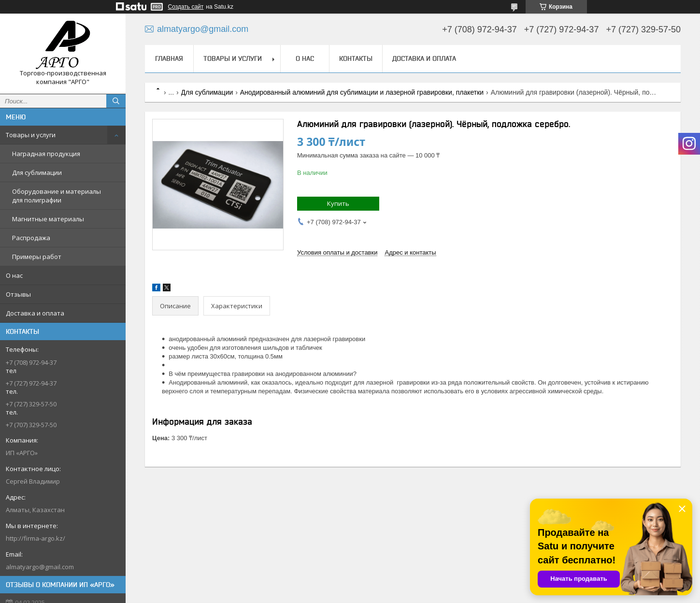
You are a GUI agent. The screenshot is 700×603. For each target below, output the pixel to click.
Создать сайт (186, 7)
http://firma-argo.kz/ (36, 538)
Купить (338, 203)
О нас (14, 275)
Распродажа (31, 238)
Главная (169, 58)
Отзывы (18, 294)
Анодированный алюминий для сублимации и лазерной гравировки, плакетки (362, 92)
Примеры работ (37, 257)
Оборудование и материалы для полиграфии (57, 196)
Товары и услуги (31, 135)
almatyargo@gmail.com (40, 567)
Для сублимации (37, 172)
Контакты (356, 58)
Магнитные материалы (48, 219)
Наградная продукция (46, 154)
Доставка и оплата (35, 313)
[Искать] (116, 101)
